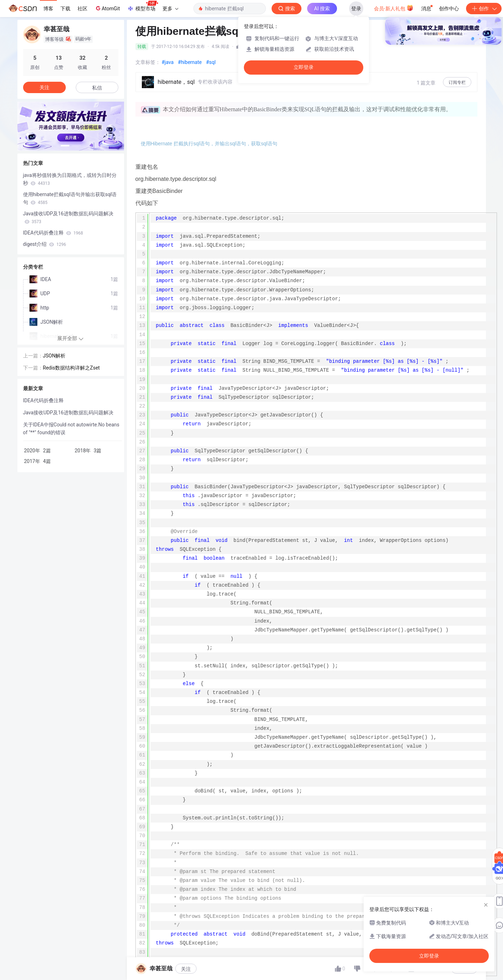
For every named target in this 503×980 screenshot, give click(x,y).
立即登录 (304, 67)
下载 (65, 9)
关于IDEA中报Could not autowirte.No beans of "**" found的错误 (71, 429)
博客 (48, 9)
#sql (211, 62)
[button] (65, 146)
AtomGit (107, 8)
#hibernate (190, 62)
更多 (170, 9)
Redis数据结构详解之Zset (71, 368)
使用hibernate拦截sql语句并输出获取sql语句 (70, 198)
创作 (484, 9)
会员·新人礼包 (394, 8)
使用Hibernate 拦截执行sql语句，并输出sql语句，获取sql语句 (209, 144)
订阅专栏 (457, 82)
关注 (186, 969)
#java (168, 62)
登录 (356, 9)
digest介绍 (45, 244)
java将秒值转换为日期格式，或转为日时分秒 (70, 179)
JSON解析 (54, 356)
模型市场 (143, 6)
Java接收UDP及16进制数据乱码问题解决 (68, 217)
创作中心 (449, 9)
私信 (97, 88)
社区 (82, 9)
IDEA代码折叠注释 (53, 233)
